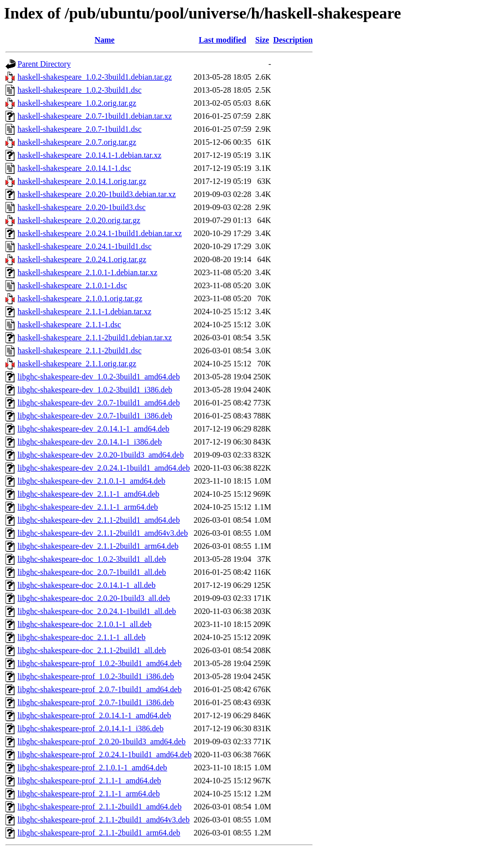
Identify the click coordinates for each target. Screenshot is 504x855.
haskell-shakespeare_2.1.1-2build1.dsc (79, 351)
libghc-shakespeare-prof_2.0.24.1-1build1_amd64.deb (104, 755)
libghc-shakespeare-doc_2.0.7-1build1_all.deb (92, 572)
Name (105, 40)
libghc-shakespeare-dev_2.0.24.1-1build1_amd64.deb (104, 468)
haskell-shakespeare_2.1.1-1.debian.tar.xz (84, 311)
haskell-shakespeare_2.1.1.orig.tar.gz (77, 364)
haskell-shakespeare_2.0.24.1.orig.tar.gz (82, 259)
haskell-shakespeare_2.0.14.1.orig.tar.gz (82, 181)
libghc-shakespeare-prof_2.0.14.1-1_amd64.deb (94, 715)
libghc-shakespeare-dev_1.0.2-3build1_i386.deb (95, 390)
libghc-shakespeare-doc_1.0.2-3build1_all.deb (92, 559)
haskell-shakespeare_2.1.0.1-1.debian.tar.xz (87, 272)
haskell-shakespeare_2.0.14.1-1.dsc (74, 168)
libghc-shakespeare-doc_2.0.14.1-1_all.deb (86, 585)
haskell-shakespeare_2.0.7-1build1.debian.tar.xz (95, 116)
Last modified (223, 40)
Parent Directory (44, 64)
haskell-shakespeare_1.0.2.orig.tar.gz (77, 103)
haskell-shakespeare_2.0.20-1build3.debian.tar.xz (97, 194)
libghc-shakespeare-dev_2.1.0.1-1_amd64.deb (91, 481)
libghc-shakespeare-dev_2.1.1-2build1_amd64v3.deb (103, 533)
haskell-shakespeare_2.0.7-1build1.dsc (79, 129)
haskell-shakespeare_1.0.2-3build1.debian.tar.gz (95, 77)
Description (293, 40)
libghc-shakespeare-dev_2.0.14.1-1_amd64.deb (93, 429)
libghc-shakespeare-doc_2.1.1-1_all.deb (81, 637)
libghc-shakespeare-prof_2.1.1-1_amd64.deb (89, 781)
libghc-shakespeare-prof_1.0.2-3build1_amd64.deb (99, 663)
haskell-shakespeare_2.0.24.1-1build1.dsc (84, 246)
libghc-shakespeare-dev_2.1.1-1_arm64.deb (88, 507)
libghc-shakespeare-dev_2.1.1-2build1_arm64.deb (98, 546)
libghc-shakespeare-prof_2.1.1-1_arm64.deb (89, 794)
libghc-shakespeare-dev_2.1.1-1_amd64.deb (88, 494)
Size (263, 40)
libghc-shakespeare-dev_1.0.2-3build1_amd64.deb (99, 377)
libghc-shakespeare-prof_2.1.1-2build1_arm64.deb (99, 833)
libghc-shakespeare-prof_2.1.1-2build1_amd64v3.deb (103, 820)
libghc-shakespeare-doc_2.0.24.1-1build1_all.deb (97, 611)
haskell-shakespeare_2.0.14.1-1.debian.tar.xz (89, 155)
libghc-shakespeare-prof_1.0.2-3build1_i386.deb (96, 676)
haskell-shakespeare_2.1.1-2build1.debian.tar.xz (95, 338)
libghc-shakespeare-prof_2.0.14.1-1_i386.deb (90, 728)
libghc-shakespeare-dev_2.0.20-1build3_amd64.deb (101, 455)
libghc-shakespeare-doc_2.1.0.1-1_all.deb (84, 624)
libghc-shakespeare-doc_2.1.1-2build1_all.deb (92, 650)
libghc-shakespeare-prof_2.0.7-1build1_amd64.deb (99, 689)
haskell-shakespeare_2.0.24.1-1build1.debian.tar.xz (100, 233)
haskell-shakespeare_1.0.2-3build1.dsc (79, 90)
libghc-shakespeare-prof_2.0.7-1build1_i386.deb (96, 702)
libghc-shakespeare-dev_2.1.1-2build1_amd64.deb (99, 520)
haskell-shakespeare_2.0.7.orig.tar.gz (77, 142)
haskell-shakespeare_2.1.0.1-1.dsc (72, 285)
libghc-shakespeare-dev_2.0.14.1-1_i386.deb (90, 442)
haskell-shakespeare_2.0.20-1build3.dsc (81, 207)
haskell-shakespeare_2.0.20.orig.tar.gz (79, 220)
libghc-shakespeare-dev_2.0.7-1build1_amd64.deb (99, 403)
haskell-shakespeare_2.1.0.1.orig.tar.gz (80, 298)
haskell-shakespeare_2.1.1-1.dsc (69, 325)
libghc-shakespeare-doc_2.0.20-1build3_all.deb (94, 598)
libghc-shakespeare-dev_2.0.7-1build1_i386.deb (95, 416)
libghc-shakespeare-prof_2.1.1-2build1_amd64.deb (99, 807)
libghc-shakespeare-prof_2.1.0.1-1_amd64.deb (92, 768)
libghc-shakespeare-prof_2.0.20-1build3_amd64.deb (101, 741)
